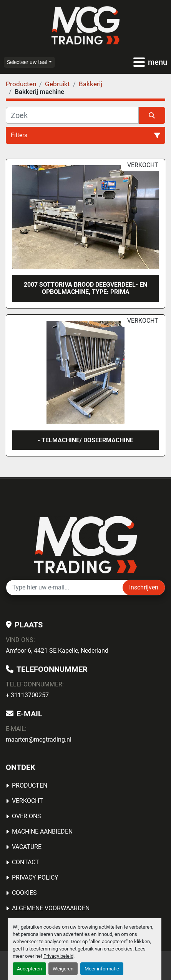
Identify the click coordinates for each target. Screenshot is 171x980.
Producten (30, 785)
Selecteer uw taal (27, 62)
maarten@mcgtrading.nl (39, 740)
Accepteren (29, 969)
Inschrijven (144, 587)
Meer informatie (102, 969)
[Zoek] (72, 115)
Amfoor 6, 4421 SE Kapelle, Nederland (57, 651)
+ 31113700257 (27, 695)
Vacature (27, 847)
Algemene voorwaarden (51, 908)
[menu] (139, 62)
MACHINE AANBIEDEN (42, 831)
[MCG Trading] (85, 544)
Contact (26, 862)
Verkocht (27, 801)
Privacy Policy (35, 877)
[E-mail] (64, 588)
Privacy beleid (58, 956)
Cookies (24, 893)
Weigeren (63, 969)
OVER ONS (27, 816)
